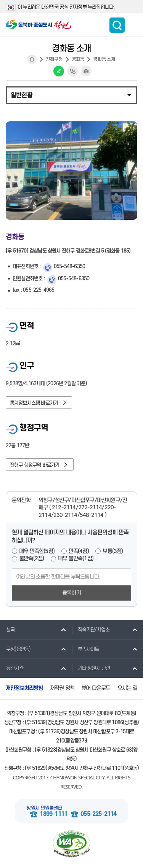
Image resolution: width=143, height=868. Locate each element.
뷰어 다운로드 (96, 688)
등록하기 (71, 593)
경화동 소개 (104, 59)
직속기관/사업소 (91, 630)
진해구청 (54, 59)
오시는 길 (127, 688)
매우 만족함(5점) (37, 551)
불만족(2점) (31, 559)
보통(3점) (113, 551)
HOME (32, 59)
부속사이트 (85, 649)
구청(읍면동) (15, 649)
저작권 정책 (62, 688)
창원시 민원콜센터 (44, 808)
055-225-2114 (98, 814)
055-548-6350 (69, 266)
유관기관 (12, 668)
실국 (7, 630)
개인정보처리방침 (24, 688)
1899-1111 (53, 814)
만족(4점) (79, 551)
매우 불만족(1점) (76, 559)
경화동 (78, 59)
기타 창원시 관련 (91, 668)
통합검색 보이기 (117, 25)
